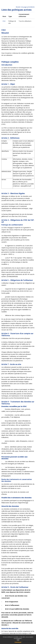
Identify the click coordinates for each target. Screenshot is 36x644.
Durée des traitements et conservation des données (17, 480)
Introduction (7, 65)
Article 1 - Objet (8, 84)
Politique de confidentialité (12, 225)
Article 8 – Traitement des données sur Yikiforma (18, 403)
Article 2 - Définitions (10, 138)
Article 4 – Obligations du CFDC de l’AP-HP (18, 221)
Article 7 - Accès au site (11, 364)
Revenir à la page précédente (25, 7)
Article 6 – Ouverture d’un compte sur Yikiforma (17, 334)
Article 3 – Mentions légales (13, 193)
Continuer (18, 642)
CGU (18, 640)
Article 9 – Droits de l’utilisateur (15, 587)
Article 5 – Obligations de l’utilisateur (17, 280)
